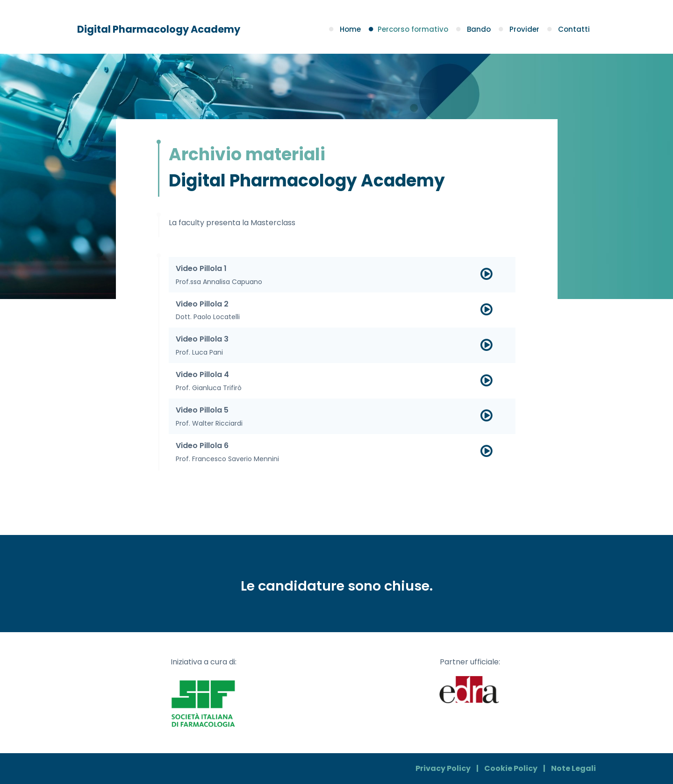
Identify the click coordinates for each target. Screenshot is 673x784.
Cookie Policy (511, 768)
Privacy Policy (443, 768)
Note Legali (573, 768)
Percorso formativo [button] (409, 29)
